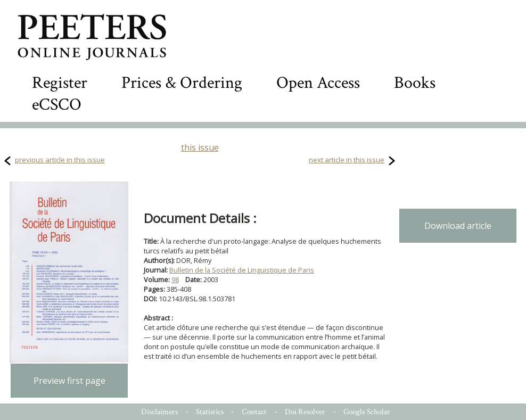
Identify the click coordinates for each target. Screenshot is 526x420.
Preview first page (69, 381)
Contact (254, 412)
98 (175, 279)
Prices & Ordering (182, 83)
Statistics (210, 412)
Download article (458, 226)
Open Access (318, 83)
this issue (200, 147)
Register (60, 83)
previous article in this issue (60, 160)
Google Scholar (367, 412)
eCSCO (57, 105)
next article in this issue (347, 160)
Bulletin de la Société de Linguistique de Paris (242, 270)
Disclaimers (159, 412)
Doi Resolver (305, 412)
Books (415, 83)
